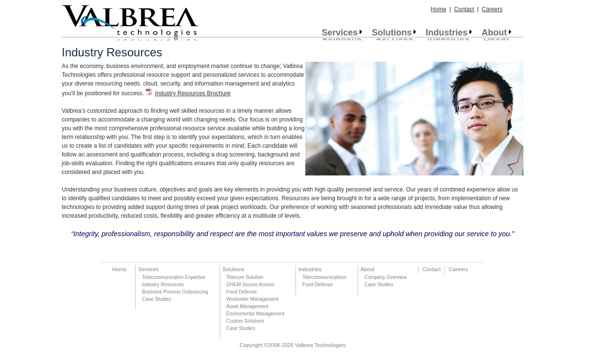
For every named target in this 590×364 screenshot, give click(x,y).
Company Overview (386, 277)
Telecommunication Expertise (174, 277)
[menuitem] (339, 32)
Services (340, 32)
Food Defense (242, 292)
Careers (492, 9)
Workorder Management (253, 299)
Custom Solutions (245, 321)
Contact (464, 9)
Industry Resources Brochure (193, 93)
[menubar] (414, 32)
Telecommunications (324, 277)
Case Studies (156, 299)
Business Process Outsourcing (175, 292)
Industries (447, 32)
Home (438, 9)
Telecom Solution (245, 277)
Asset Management (247, 306)
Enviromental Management (256, 314)
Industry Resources (163, 285)
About (494, 32)
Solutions (392, 32)
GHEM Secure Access (251, 285)
